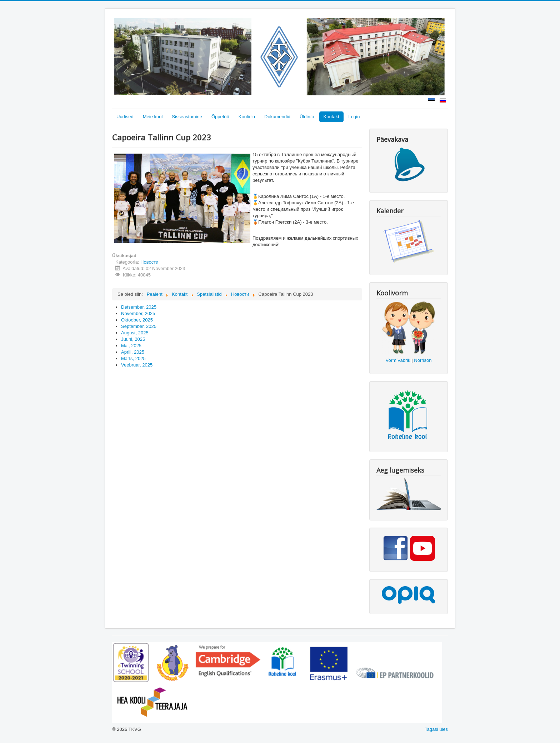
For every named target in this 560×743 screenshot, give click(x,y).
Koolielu (247, 117)
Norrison (423, 360)
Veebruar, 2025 (137, 365)
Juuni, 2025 (133, 339)
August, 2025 (135, 333)
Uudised (125, 117)
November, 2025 (138, 313)
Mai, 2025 (131, 346)
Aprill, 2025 (133, 352)
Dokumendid (277, 117)
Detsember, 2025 (139, 307)
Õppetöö (220, 117)
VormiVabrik (398, 360)
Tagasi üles (436, 729)
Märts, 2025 (133, 358)
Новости (149, 262)
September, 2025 (139, 326)
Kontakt (331, 117)
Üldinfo (307, 117)
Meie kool (153, 117)
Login (354, 117)
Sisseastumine (187, 117)
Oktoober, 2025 (137, 320)
